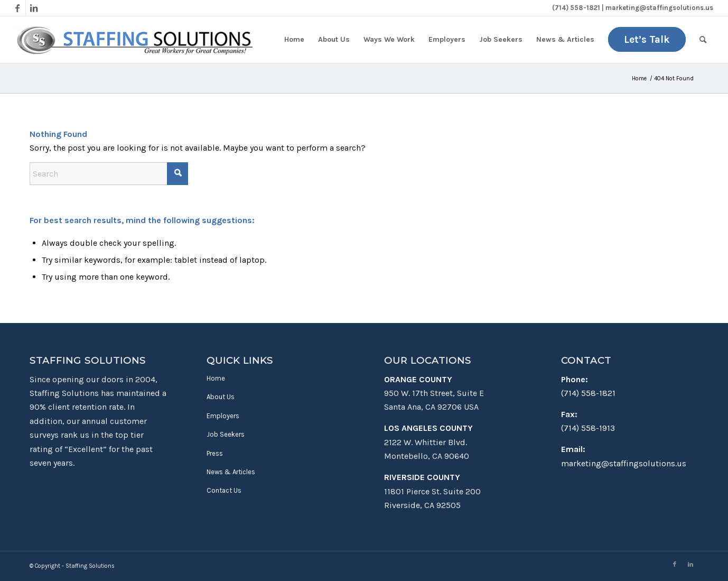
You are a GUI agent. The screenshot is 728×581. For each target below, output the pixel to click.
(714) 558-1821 (588, 393)
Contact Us (224, 490)
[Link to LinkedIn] (34, 8)
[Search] (703, 40)
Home (216, 378)
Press (215, 453)
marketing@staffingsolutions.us (624, 463)
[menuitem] (294, 40)
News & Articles (231, 472)
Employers (223, 416)
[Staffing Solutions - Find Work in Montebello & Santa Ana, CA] (134, 40)
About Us (221, 397)
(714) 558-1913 (588, 428)
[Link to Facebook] (18, 8)
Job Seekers (226, 434)
